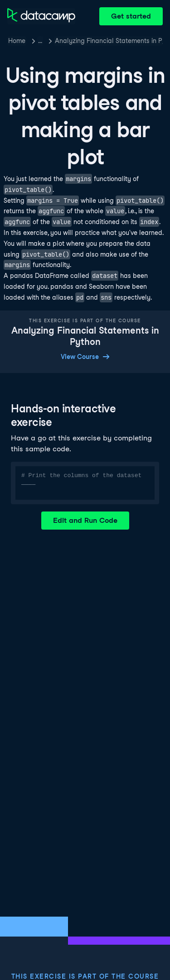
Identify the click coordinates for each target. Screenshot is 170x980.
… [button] (40, 41)
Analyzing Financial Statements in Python (109, 41)
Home (17, 41)
